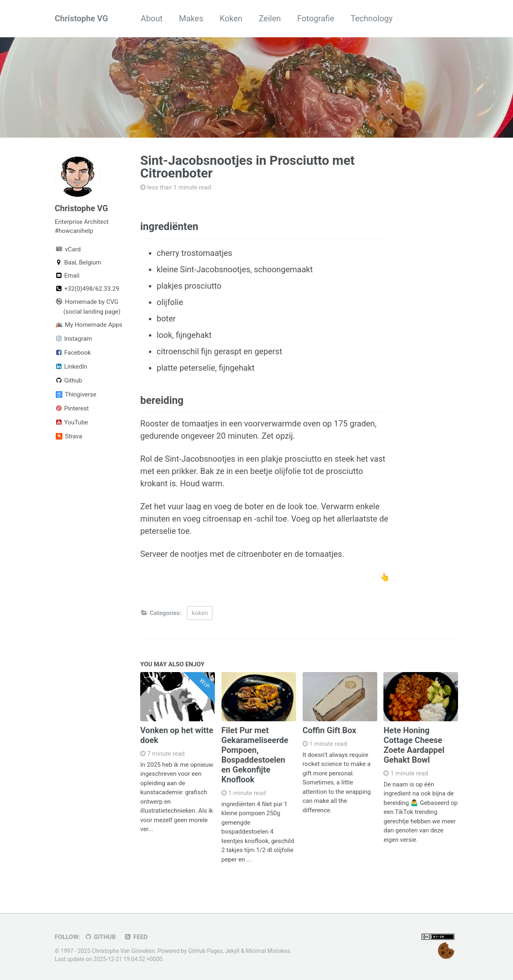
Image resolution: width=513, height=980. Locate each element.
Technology (372, 18)
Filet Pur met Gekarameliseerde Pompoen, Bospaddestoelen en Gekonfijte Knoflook (255, 755)
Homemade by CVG (86, 302)
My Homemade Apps (86, 325)
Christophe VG (82, 18)
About (152, 18)
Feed (136, 937)
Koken (231, 18)
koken (200, 613)
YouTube (72, 422)
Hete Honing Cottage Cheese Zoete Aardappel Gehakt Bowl (414, 745)
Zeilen (270, 18)
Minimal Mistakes (268, 951)
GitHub (100, 937)
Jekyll (232, 951)
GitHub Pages (205, 951)
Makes (191, 18)
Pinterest (72, 408)
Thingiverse (76, 394)
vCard (68, 249)
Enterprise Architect (82, 222)
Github (69, 381)
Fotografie (316, 18)
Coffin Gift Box (329, 730)
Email (67, 276)
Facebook (73, 353)
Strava (69, 436)
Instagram (74, 339)
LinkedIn (71, 367)
